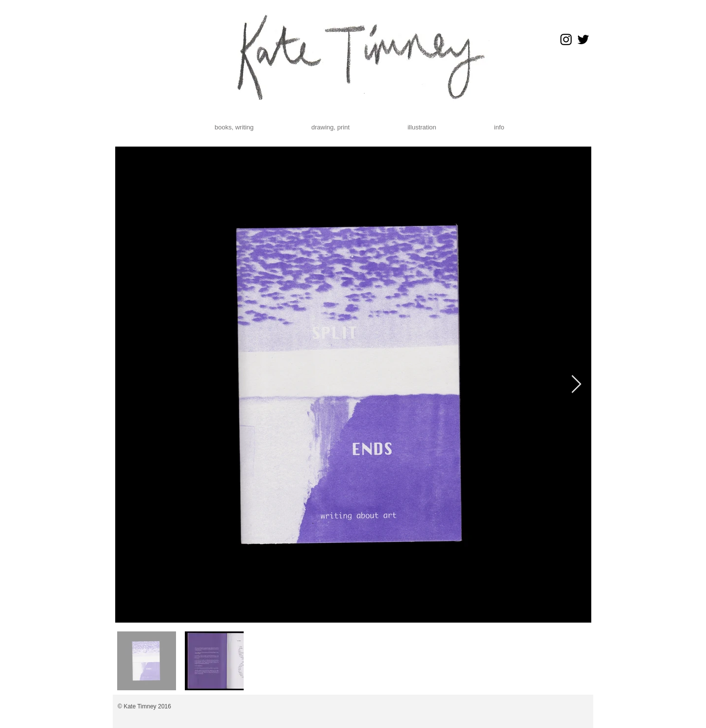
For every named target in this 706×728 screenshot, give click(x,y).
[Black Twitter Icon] (583, 39)
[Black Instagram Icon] (566, 39)
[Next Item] (576, 385)
